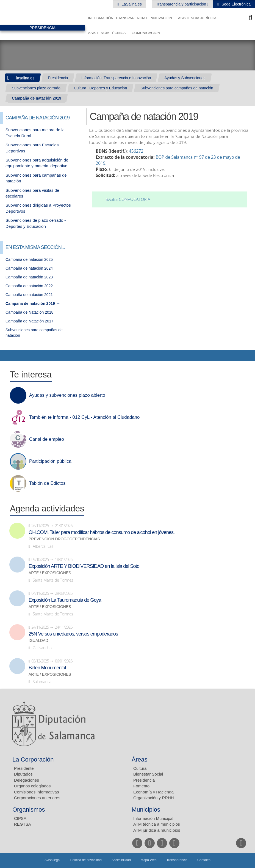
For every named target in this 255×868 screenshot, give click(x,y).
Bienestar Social (148, 774)
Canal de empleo (47, 439)
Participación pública (50, 461)
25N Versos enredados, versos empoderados (73, 634)
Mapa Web (149, 860)
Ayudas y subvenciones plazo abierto (67, 395)
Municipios (146, 810)
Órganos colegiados (32, 786)
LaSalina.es (131, 4)
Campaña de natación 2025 (29, 259)
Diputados (23, 774)
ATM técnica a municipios (157, 824)
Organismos (29, 810)
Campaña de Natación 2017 (29, 321)
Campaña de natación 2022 (29, 286)
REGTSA (23, 824)
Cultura (140, 768)
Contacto (204, 860)
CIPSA (20, 818)
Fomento (141, 786)
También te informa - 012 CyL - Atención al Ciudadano (84, 417)
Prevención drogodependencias (64, 539)
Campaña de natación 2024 (29, 268)
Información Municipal (153, 818)
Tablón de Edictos (47, 483)
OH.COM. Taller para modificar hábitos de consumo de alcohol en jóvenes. (102, 532)
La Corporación (33, 759)
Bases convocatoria (128, 199)
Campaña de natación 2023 (29, 277)
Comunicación (146, 33)
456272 (136, 151)
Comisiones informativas (36, 792)
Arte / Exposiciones (50, 573)
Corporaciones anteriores (37, 798)
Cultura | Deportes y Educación (101, 88)
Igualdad (38, 641)
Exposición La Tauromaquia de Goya (65, 600)
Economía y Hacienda (153, 792)
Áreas (139, 759)
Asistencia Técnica (107, 33)
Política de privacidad (86, 860)
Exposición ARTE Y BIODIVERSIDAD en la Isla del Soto (84, 566)
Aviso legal (52, 860)
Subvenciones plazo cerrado (36, 88)
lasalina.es (25, 78)
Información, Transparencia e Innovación (130, 18)
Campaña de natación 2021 (29, 295)
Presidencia (58, 78)
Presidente (24, 768)
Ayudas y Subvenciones (185, 78)
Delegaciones (27, 780)
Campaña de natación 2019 (37, 98)
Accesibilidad (121, 860)
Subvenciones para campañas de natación (177, 88)
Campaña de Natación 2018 (29, 312)
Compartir (7, 355)
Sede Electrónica (235, 4)
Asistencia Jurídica (197, 18)
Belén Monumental (47, 668)
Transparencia (177, 860)
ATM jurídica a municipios (157, 830)
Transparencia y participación (182, 4)
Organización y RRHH (154, 798)
